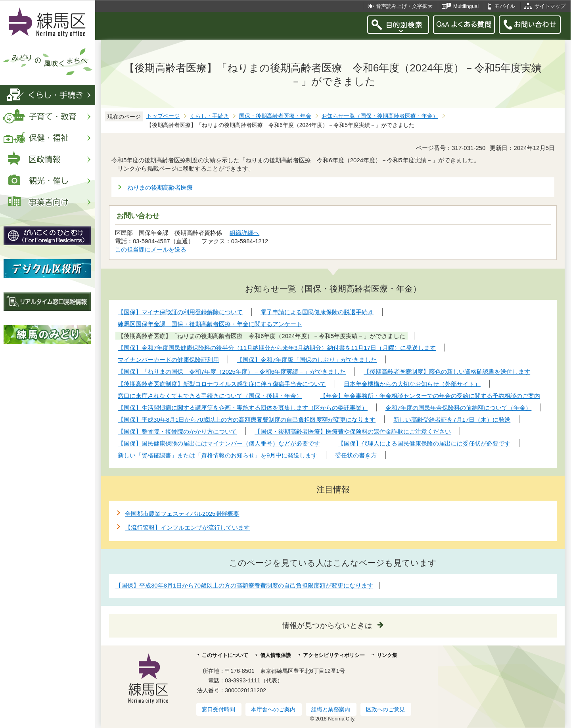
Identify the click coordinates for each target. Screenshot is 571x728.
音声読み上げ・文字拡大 (404, 6)
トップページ (163, 116)
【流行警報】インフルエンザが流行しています (187, 527)
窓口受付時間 (218, 709)
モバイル (505, 6)
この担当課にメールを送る (151, 249)
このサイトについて (225, 655)
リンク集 (387, 655)
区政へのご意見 (385, 709)
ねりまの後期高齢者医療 (160, 187)
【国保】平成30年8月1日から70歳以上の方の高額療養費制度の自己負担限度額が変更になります (244, 585)
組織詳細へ (244, 233)
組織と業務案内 (331, 709)
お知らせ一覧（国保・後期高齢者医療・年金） (380, 116)
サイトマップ (550, 6)
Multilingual (466, 6)
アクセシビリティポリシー (334, 655)
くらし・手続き (209, 116)
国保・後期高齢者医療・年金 (275, 116)
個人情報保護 (276, 655)
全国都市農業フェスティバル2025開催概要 (182, 514)
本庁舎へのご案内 (273, 709)
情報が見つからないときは (327, 625)
